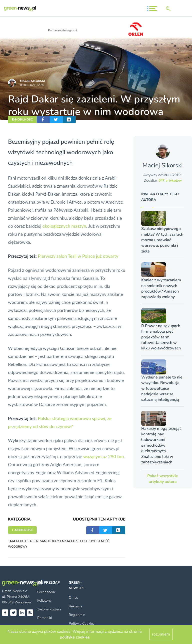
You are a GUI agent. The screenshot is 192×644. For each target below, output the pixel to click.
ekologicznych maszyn (64, 226)
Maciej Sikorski (32, 81)
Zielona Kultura (49, 609)
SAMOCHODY (49, 541)
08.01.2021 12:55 (32, 85)
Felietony (44, 601)
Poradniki (44, 618)
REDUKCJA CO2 (27, 541)
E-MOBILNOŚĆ (22, 119)
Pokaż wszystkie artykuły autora (163, 479)
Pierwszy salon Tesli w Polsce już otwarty (78, 256)
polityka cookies (75, 637)
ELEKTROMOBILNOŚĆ (94, 541)
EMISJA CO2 (69, 541)
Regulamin (77, 615)
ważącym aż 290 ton (103, 456)
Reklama (75, 606)
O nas (73, 598)
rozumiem (161, 634)
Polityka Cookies (82, 624)
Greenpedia (46, 592)
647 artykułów (170, 180)
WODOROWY (18, 547)
